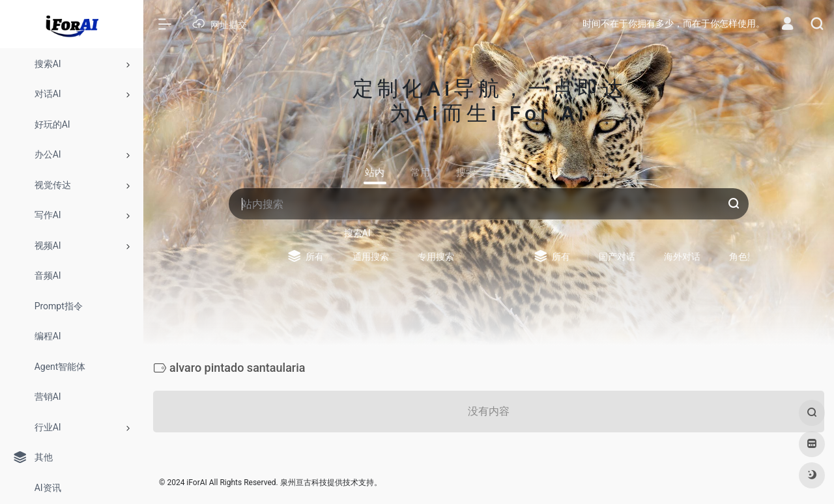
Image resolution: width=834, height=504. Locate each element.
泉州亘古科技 (304, 483)
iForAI (196, 483)
